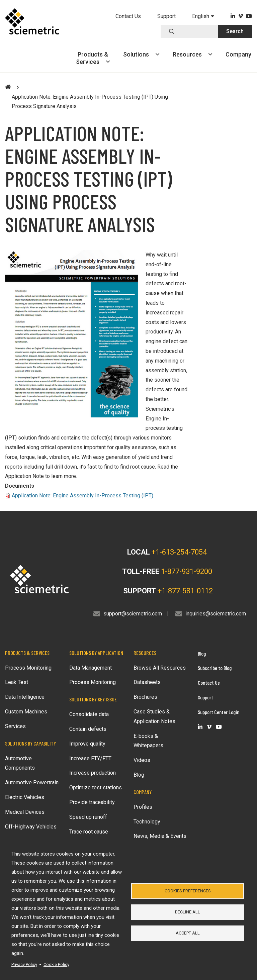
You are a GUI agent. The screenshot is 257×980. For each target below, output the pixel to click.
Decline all (188, 912)
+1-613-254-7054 (179, 552)
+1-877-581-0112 (185, 591)
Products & (93, 58)
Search (235, 31)
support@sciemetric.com (133, 614)
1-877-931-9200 (187, 571)
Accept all (188, 933)
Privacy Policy (24, 964)
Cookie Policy (56, 964)
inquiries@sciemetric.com (216, 614)
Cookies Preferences (188, 891)
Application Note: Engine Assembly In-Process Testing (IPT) (82, 496)
